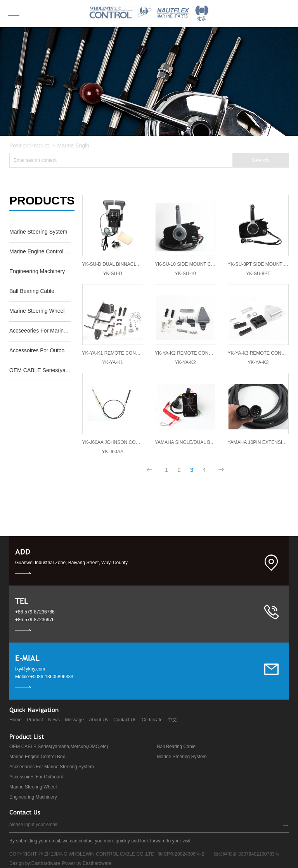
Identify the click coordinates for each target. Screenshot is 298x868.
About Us (98, 720)
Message (74, 720)
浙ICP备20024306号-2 (181, 854)
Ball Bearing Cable (176, 747)
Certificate (152, 720)
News (54, 720)
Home (16, 720)
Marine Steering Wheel (33, 787)
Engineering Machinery (33, 797)
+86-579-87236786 (35, 612)
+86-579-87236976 (35, 620)
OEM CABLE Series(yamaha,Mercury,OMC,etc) (59, 747)
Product (40, 146)
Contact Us (125, 720)
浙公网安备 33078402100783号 (247, 854)
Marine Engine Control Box (89, 146)
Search (260, 160)
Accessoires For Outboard (36, 777)
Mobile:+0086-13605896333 (44, 677)
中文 (172, 720)
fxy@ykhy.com (30, 669)
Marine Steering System (182, 757)
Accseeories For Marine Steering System (52, 767)
